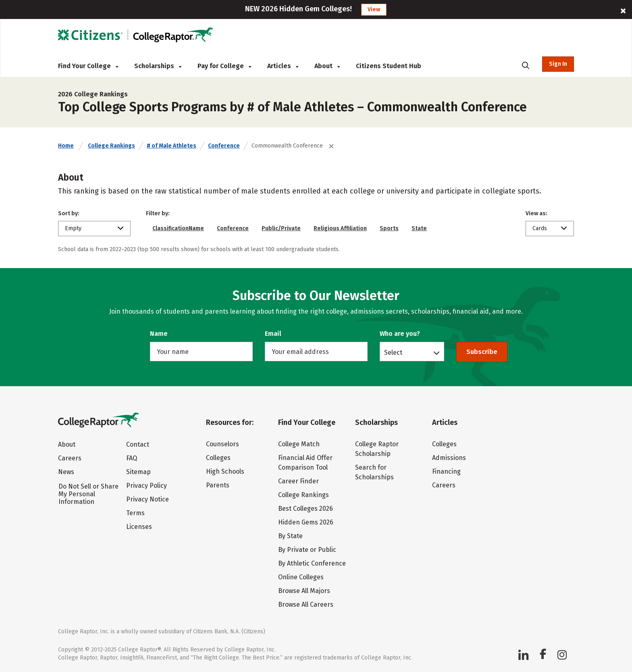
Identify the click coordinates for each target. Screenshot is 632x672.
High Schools (225, 471)
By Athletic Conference (312, 563)
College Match (299, 444)
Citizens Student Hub (389, 66)
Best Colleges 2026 (306, 509)
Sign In (558, 64)
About (327, 66)
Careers (70, 458)
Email (273, 334)
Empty (73, 228)
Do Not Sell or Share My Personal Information (88, 494)
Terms (135, 513)
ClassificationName (178, 228)
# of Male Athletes (172, 146)
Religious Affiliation (340, 228)
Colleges (218, 458)
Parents (218, 485)
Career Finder (298, 481)
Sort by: (69, 213)
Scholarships (158, 66)
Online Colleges (301, 577)
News (66, 472)
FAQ (132, 458)
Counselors (222, 444)
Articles (283, 66)
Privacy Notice (148, 499)
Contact (138, 444)
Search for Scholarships (374, 472)
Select (393, 352)
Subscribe (482, 352)
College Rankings (111, 146)
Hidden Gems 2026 (306, 522)
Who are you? (400, 334)
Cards (540, 228)
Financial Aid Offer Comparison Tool (305, 463)
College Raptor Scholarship (377, 449)
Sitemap (138, 472)
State (419, 228)
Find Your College (88, 66)
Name (159, 334)
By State (290, 536)
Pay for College (224, 66)
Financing (446, 471)
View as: (536, 213)
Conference (224, 146)
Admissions (449, 458)
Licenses (139, 527)
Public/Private (281, 228)
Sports (389, 228)
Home (66, 146)
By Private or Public (307, 550)
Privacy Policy (147, 486)
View (374, 9)
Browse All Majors (304, 591)
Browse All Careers (306, 604)
